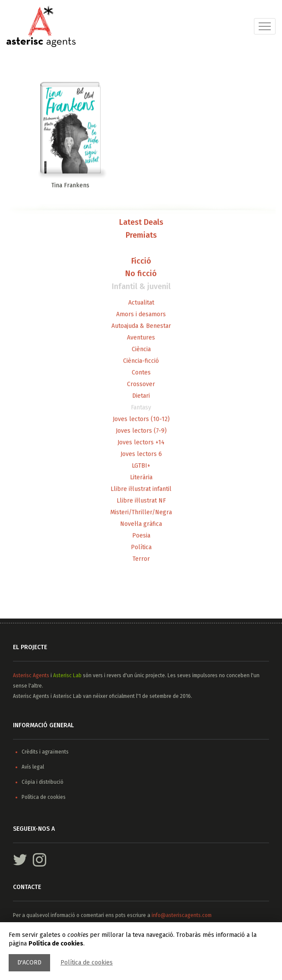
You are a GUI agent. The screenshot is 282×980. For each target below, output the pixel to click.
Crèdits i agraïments (45, 752)
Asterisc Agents (31, 675)
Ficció (141, 261)
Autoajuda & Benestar (141, 326)
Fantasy (141, 408)
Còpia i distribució (43, 782)
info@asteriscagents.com (182, 915)
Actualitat (141, 303)
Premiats (141, 236)
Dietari (141, 396)
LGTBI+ (141, 466)
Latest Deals (141, 223)
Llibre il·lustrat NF (141, 501)
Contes (141, 373)
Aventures (141, 338)
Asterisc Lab (67, 675)
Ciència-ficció (141, 361)
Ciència (141, 350)
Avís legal (33, 767)
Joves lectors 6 (141, 454)
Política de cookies (87, 963)
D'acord (29, 963)
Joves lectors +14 (141, 443)
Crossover (141, 385)
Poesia (141, 536)
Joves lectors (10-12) (141, 419)
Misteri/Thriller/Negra (141, 513)
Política (141, 548)
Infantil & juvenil (141, 287)
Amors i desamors (141, 315)
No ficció (141, 274)
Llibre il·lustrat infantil (141, 489)
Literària (141, 478)
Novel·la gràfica (141, 524)
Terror (141, 559)
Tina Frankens (70, 186)
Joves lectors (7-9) (141, 431)
